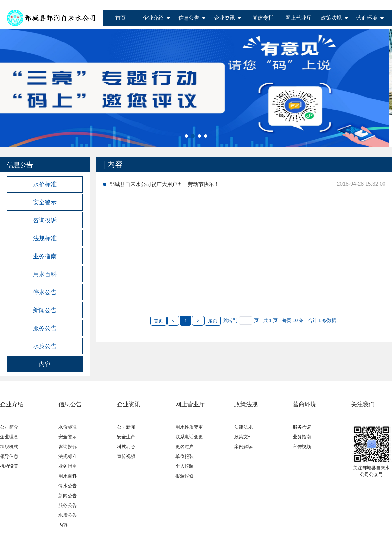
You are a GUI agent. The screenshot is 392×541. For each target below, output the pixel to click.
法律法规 (243, 427)
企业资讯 (224, 18)
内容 (63, 525)
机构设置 (9, 466)
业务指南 (68, 466)
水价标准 (68, 427)
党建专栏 (263, 18)
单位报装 (185, 456)
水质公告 (68, 515)
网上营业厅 (299, 18)
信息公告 (189, 18)
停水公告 (68, 486)
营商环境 (367, 18)
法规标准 (68, 456)
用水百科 (68, 476)
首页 (121, 18)
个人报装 (185, 466)
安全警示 (68, 437)
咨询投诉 (68, 447)
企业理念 (9, 437)
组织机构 (9, 447)
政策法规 (331, 18)
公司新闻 (126, 427)
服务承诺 (302, 427)
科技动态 (126, 447)
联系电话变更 (189, 437)
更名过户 (185, 447)
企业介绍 (153, 18)
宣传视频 (126, 456)
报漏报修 (185, 476)
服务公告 (68, 505)
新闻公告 (68, 496)
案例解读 (243, 447)
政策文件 (243, 437)
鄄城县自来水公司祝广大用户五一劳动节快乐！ (164, 184)
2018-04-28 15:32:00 (361, 184)
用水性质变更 (189, 427)
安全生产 (126, 437)
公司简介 (9, 427)
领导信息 (9, 456)
